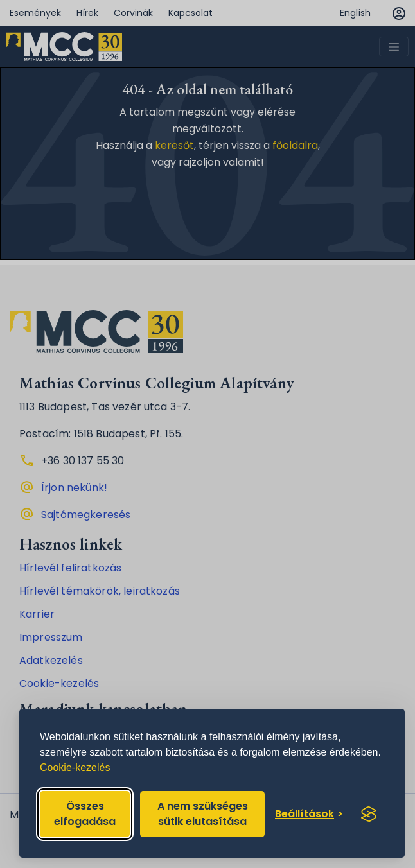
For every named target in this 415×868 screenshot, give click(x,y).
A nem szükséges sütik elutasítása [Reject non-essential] (203, 814)
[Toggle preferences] (309, 814)
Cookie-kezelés (75, 768)
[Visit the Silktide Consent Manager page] (369, 814)
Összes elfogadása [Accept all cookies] (85, 814)
